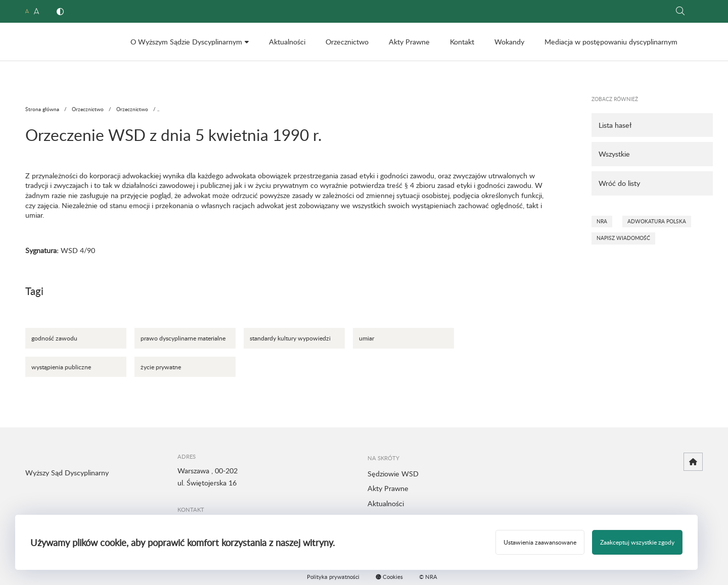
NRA (602, 221)
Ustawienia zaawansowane (540, 542)
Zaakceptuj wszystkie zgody (637, 542)
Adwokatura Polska (657, 221)
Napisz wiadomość (623, 238)
